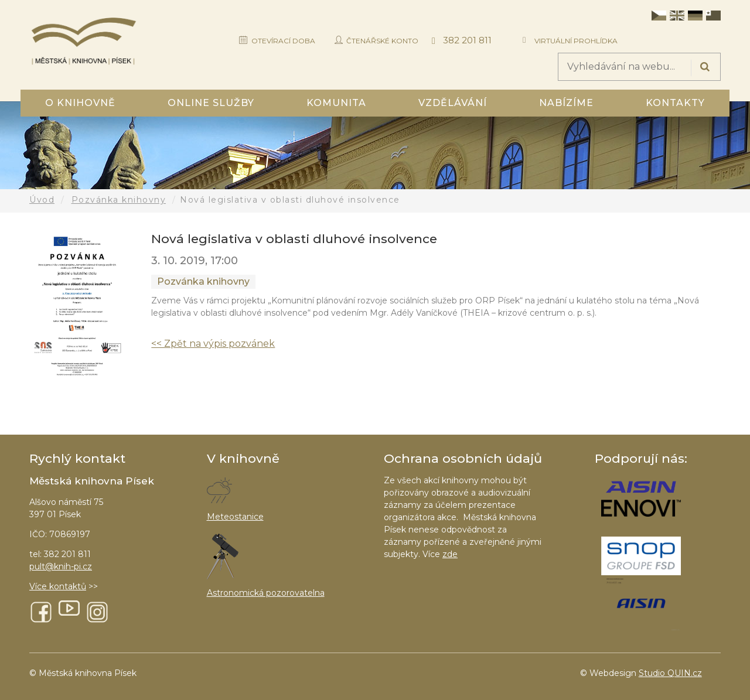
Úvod (42, 200)
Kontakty (675, 103)
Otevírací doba (283, 41)
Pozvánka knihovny (119, 200)
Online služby (211, 103)
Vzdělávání (453, 103)
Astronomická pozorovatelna (266, 593)
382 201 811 (467, 40)
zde (450, 554)
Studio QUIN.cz (670, 673)
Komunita (336, 103)
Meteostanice (235, 517)
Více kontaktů (58, 586)
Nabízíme (566, 103)
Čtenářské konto (382, 41)
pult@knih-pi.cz (61, 566)
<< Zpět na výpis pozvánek (213, 344)
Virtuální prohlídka (576, 41)
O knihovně (80, 103)
